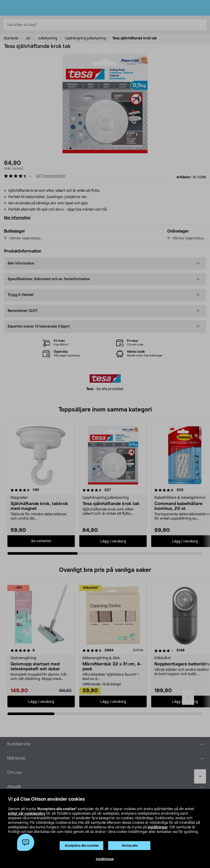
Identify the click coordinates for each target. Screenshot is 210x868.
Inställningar (105, 859)
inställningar (158, 827)
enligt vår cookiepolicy (27, 814)
